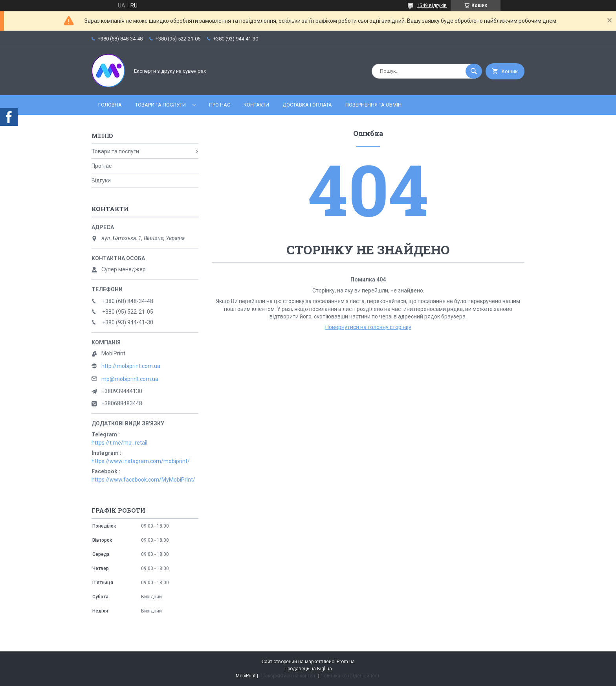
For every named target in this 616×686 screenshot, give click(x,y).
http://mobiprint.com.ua (131, 366)
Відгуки (101, 180)
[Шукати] (474, 71)
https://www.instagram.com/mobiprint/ (141, 461)
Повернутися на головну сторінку (368, 327)
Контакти (256, 105)
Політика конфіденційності (351, 676)
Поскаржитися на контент (288, 676)
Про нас (220, 105)
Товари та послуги (160, 105)
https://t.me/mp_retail (119, 443)
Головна (110, 105)
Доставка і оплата (307, 105)
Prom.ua (346, 662)
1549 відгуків (432, 6)
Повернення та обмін (373, 105)
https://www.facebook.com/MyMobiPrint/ (143, 480)
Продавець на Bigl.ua (308, 669)
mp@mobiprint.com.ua (130, 379)
